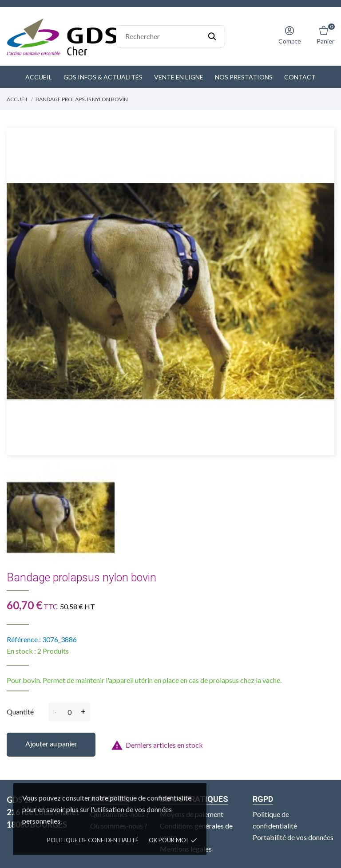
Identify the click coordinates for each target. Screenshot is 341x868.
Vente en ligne (179, 77)
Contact (300, 77)
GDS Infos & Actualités (103, 77)
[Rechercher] (170, 36)
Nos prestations (244, 77)
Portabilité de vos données (293, 837)
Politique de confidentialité (93, 840)
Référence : (24, 639)
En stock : (21, 651)
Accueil (39, 77)
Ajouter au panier (51, 744)
